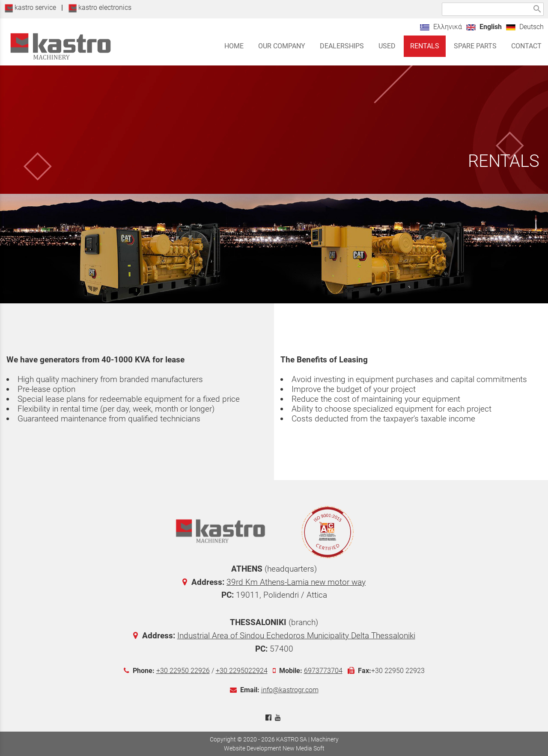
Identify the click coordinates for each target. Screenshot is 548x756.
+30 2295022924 (242, 671)
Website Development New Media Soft (274, 748)
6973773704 (323, 671)
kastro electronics (100, 7)
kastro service (30, 7)
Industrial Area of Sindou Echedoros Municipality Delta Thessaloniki (296, 636)
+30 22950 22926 (183, 671)
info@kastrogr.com (290, 690)
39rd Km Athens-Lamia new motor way (296, 582)
